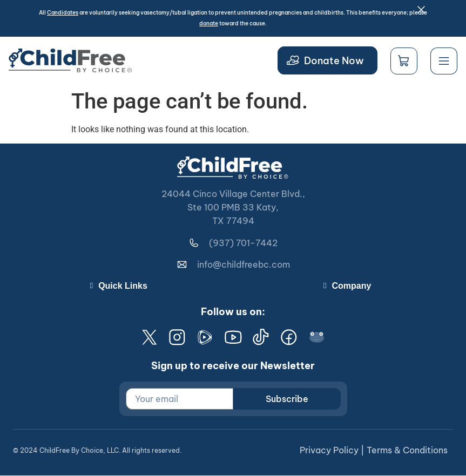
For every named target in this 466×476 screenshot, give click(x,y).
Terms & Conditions (407, 451)
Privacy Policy (329, 451)
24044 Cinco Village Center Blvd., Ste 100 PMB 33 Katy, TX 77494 (233, 207)
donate (209, 23)
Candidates (63, 13)
